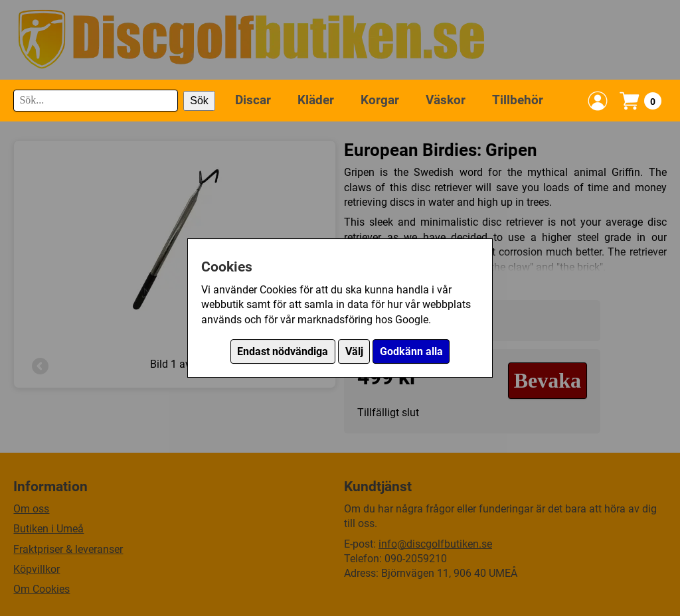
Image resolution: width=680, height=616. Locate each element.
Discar (253, 100)
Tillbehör (518, 100)
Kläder (316, 100)
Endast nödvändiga (283, 351)
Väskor (446, 100)
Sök (199, 101)
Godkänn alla (411, 351)
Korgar (380, 100)
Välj (354, 351)
